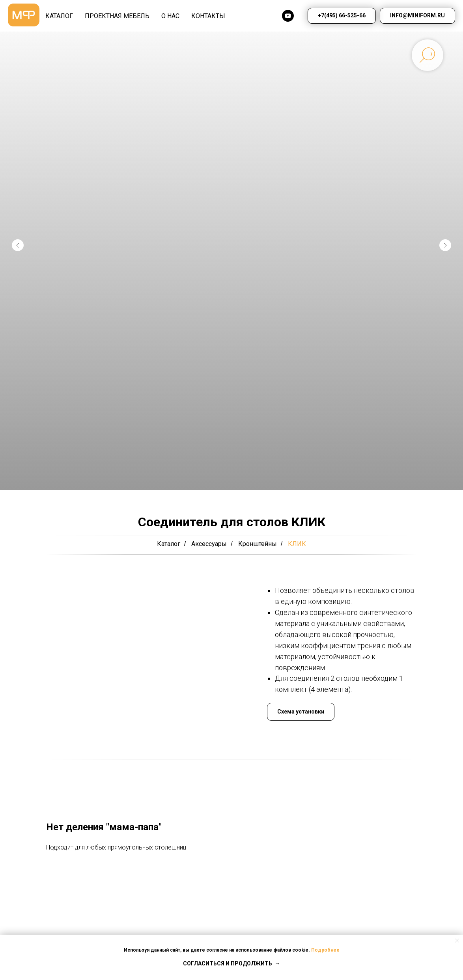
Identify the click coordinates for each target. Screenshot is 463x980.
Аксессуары (209, 544)
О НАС (170, 16)
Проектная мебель (117, 16)
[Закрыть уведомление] (457, 941)
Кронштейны (258, 544)
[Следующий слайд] (445, 245)
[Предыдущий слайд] (18, 245)
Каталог (169, 544)
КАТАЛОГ (59, 16)
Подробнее (325, 950)
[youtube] (288, 16)
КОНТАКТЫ (208, 16)
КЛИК (297, 544)
